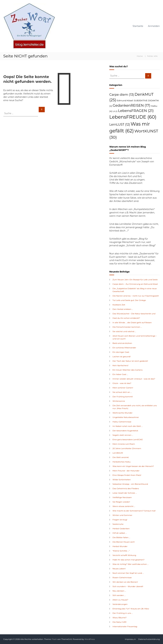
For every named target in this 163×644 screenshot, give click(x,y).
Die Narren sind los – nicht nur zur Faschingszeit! (136, 296)
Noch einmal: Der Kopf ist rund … (128, 573)
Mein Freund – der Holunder (126, 471)
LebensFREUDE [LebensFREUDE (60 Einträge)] (133, 117)
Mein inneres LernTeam (124, 444)
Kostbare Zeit (119, 305)
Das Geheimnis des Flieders (126, 488)
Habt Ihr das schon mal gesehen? (129, 560)
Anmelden (154, 26)
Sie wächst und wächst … (124, 331)
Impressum (130, 639)
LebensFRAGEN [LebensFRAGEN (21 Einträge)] (136, 111)
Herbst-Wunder (120, 546)
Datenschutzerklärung (149, 639)
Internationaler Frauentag (125, 626)
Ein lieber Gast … (120, 374)
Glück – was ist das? (122, 383)
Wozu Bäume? (120, 618)
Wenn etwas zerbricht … (124, 506)
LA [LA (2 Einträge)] (115, 111)
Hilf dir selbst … (120, 533)
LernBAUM (118, 453)
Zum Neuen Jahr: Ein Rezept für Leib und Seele (135, 280)
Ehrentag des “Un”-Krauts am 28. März (131, 609)
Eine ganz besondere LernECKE (128, 439)
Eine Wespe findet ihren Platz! (127, 475)
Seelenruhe (118, 524)
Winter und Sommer (122, 515)
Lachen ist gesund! (122, 356)
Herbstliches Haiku (122, 462)
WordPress (90, 639)
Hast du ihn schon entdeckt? (126, 318)
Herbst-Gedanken (121, 529)
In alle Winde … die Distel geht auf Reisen (132, 322)
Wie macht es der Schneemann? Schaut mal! (134, 511)
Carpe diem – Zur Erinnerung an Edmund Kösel (135, 284)
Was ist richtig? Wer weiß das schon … (131, 564)
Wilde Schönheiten (122, 480)
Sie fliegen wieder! (121, 502)
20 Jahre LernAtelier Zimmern (127, 448)
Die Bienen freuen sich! (124, 542)
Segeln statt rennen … (123, 435)
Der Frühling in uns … (123, 613)
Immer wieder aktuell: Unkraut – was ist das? (134, 379)
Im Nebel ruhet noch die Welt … (128, 426)
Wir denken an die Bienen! (125, 582)
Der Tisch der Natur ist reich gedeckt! (130, 361)
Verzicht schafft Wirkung (124, 555)
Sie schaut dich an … (122, 392)
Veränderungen (120, 604)
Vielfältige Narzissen (122, 497)
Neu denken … (119, 591)
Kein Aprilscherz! (120, 365)
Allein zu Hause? (120, 600)
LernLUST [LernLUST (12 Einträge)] (120, 124)
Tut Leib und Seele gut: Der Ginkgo (129, 300)
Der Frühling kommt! (123, 397)
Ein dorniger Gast (121, 352)
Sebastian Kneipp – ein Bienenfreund (130, 484)
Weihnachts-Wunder (123, 413)
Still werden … (119, 595)
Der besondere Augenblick (125, 431)
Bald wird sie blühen (122, 343)
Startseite (138, 26)
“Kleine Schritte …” (121, 551)
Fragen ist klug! (120, 520)
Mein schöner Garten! (123, 388)
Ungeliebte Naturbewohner (126, 417)
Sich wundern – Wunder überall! (128, 586)
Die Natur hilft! (120, 622)
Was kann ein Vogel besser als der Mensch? (133, 466)
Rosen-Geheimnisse (122, 577)
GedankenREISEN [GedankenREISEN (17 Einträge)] (131, 105)
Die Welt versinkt (121, 457)
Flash (54, 639)
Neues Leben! (119, 569)
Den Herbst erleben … (123, 309)
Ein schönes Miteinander (124, 348)
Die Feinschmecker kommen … (127, 327)
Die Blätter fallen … (121, 537)
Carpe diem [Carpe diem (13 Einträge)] (122, 95)
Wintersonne (119, 401)
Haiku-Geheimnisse (122, 422)
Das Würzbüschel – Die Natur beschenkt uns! (134, 314)
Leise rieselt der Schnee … (125, 493)
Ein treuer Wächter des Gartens (128, 370)
